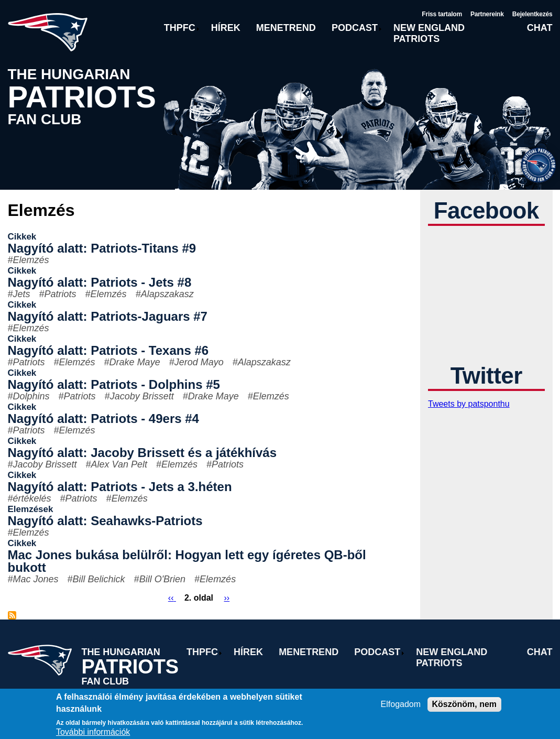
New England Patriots (429, 33)
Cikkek (22, 237)
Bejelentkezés (532, 14)
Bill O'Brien (162, 579)
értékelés (32, 498)
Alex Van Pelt (119, 464)
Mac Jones (36, 579)
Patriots (61, 294)
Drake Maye (135, 362)
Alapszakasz (167, 294)
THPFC (180, 28)
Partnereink (487, 14)
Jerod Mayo (199, 362)
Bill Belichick (99, 579)
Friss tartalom (442, 14)
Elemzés (31, 260)
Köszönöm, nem (465, 704)
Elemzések (31, 509)
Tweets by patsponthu (469, 404)
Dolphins (31, 396)
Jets (22, 294)
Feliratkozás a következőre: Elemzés (12, 615)
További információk (93, 732)
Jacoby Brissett (142, 396)
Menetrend (286, 28)
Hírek (226, 28)
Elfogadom (401, 704)
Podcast (355, 28)
